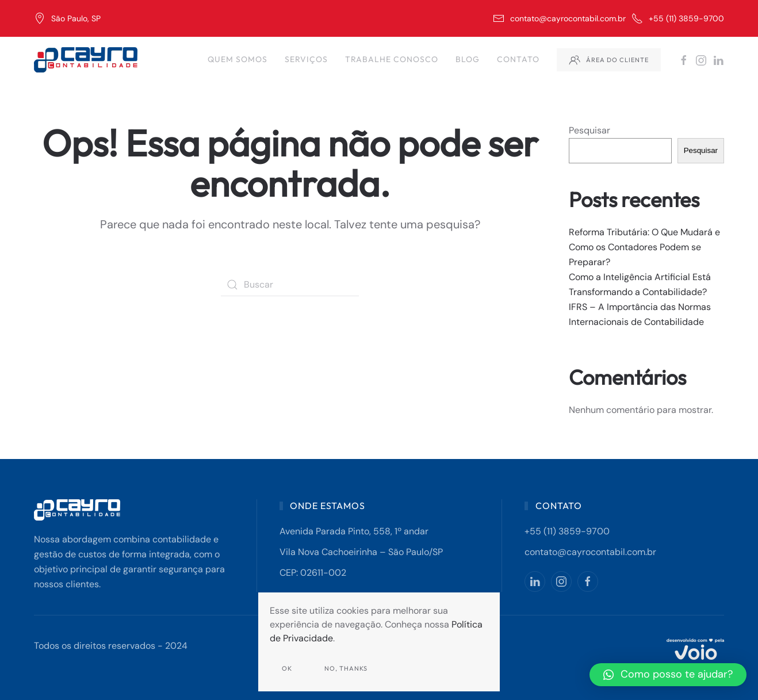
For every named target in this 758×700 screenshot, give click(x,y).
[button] (668, 675)
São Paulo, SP (67, 18)
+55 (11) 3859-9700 (678, 18)
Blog (468, 59)
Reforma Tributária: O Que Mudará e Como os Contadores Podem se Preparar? (644, 247)
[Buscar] (290, 285)
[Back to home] (87, 60)
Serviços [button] (306, 59)
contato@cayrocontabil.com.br (559, 18)
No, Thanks (346, 668)
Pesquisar (589, 130)
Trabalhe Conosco (392, 59)
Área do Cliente (609, 60)
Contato (518, 59)
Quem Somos (238, 59)
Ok (287, 668)
